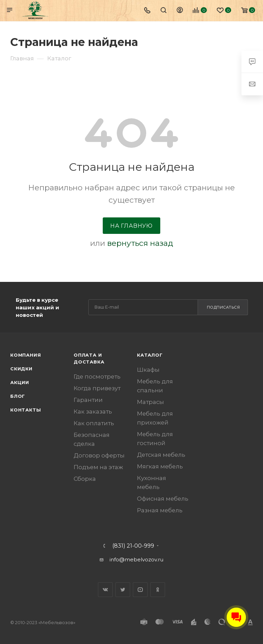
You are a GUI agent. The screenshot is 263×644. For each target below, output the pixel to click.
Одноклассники (158, 590)
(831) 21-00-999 (133, 546)
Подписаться (223, 307)
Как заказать (93, 412)
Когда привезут (97, 388)
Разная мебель (160, 510)
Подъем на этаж (98, 467)
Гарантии (88, 400)
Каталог (150, 355)
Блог (18, 396)
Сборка (85, 479)
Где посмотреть (97, 377)
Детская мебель (161, 455)
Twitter (123, 590)
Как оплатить (94, 423)
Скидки (21, 369)
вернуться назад (140, 243)
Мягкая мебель (160, 466)
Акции (20, 382)
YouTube (140, 590)
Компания (26, 355)
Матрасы (151, 402)
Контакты (26, 410)
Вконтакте (105, 590)
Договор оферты (99, 455)
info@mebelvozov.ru (136, 559)
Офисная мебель (163, 499)
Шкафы (148, 370)
